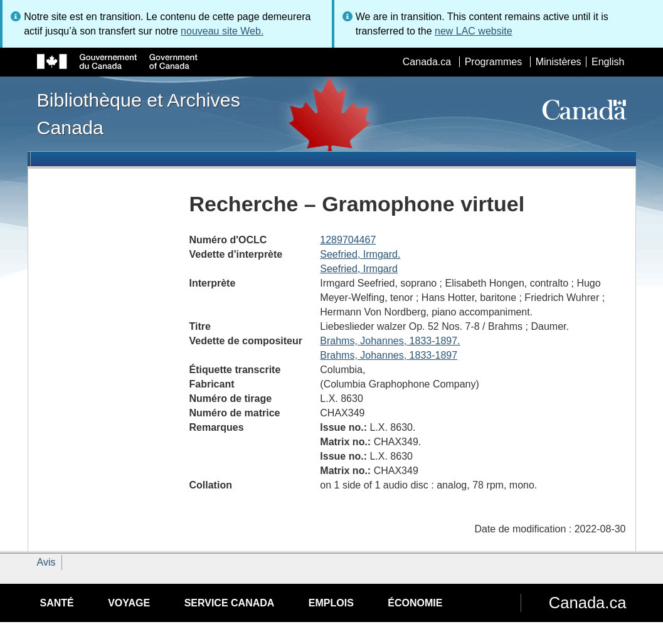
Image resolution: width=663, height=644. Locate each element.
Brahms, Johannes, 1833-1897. (390, 341)
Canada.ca (427, 62)
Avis (46, 562)
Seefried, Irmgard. (360, 254)
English (608, 62)
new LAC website (474, 31)
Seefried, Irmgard (359, 269)
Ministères (559, 62)
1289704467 (348, 240)
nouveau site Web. (222, 31)
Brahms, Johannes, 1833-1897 (389, 355)
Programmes (494, 62)
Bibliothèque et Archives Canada (139, 113)
